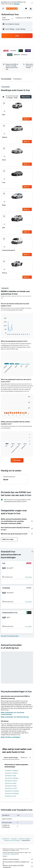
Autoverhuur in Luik (10, 796)
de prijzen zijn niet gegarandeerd (11, 854)
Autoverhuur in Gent (11, 786)
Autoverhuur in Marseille (12, 793)
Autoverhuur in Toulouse (12, 791)
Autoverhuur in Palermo (12, 770)
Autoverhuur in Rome (11, 781)
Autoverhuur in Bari (10, 776)
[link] (17, 460)
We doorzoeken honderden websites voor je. (18, 863)
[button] (32, 3)
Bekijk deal (27, 119)
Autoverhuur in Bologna (12, 778)
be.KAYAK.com (6, 839)
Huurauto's (14, 839)
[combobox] (7, 19)
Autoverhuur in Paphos (11, 773)
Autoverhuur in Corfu (11, 788)
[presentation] (32, 552)
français (17, 4)
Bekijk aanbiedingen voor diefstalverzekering (15, 717)
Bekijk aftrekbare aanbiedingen (11, 737)
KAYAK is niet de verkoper (18, 859)
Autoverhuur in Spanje (24, 839)
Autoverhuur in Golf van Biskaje (12, 840)
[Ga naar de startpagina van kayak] (12, 9)
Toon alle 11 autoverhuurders (10, 636)
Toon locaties (28, 577)
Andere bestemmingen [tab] (11, 758)
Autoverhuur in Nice (11, 783)
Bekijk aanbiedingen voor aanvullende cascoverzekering (13, 713)
